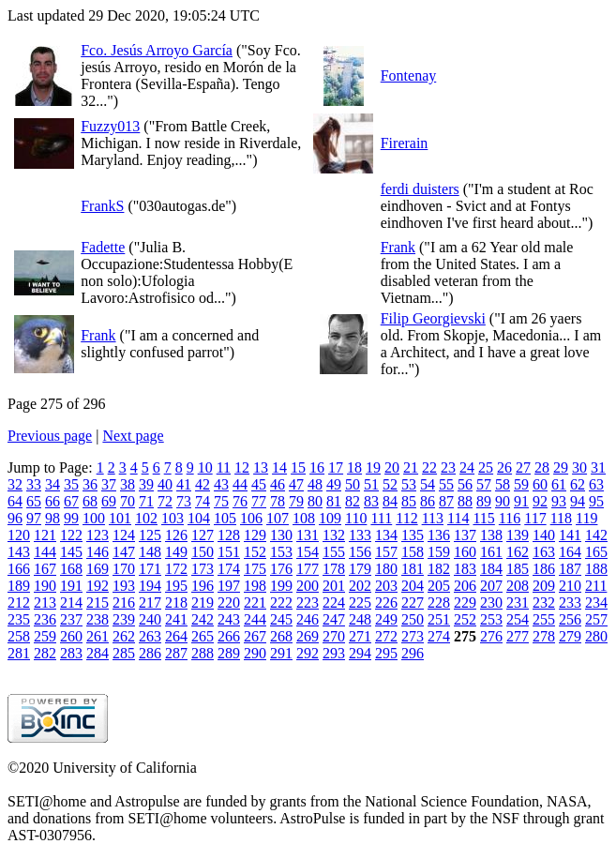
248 (360, 619)
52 (390, 484)
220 (229, 603)
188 (596, 569)
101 (120, 518)
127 (203, 535)
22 (429, 467)
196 (203, 586)
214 (71, 603)
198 (255, 586)
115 (483, 518)
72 (165, 501)
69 (109, 501)
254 (518, 619)
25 (486, 467)
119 (586, 518)
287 (176, 653)
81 (334, 501)
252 (465, 619)
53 (409, 484)
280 (596, 636)
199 (281, 586)
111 (381, 518)
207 (491, 586)
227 (413, 603)
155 (334, 552)
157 (386, 552)
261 (98, 636)
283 (71, 653)
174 (229, 569)
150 (203, 552)
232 (544, 603)
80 (315, 501)
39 (146, 484)
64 (15, 501)
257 (596, 619)
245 (281, 619)
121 (45, 535)
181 (413, 569)
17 (336, 467)
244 (255, 619)
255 (544, 619)
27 (523, 467)
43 (221, 484)
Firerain (405, 143)
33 (34, 484)
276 (491, 636)
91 (521, 501)
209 (544, 586)
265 (203, 636)
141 (570, 535)
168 (71, 569)
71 (146, 501)
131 (308, 535)
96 (15, 518)
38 (128, 484)
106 (251, 518)
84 (390, 501)
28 (542, 467)
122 (71, 535)
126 (176, 535)
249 (386, 619)
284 (98, 653)
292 (308, 653)
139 (518, 535)
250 (413, 619)
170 (124, 569)
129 (255, 535)
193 (124, 586)
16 (317, 467)
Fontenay (409, 75)
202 (360, 586)
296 (413, 653)
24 (467, 467)
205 (439, 586)
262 (124, 636)
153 (281, 552)
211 (596, 586)
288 (203, 653)
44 (240, 484)
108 (304, 518)
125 (150, 535)
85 (409, 501)
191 (71, 586)
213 (45, 603)
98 (53, 518)
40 (165, 484)
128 (229, 535)
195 (176, 586)
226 (386, 603)
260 (71, 636)
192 (98, 586)
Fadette (103, 247)
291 (281, 653)
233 (570, 603)
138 (491, 535)
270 (334, 636)
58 (503, 484)
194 (150, 586)
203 (386, 586)
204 (413, 586)
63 (596, 484)
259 (45, 636)
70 (128, 501)
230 (491, 603)
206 (465, 586)
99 (71, 518)
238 (98, 619)
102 (146, 518)
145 (71, 552)
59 (521, 484)
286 (150, 653)
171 (150, 569)
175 (255, 569)
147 (124, 552)
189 (19, 586)
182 (439, 569)
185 (518, 569)
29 (561, 467)
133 (360, 535)
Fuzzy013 (110, 126)
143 (19, 552)
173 (203, 569)
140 (544, 535)
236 (45, 619)
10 (205, 467)
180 (386, 569)
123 (98, 535)
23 (448, 467)
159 (439, 552)
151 (229, 552)
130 (281, 535)
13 (261, 467)
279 (570, 636)
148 (150, 552)
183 (465, 569)
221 (255, 603)
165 (596, 552)
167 (45, 569)
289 (229, 653)
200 (308, 586)
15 (298, 467)
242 (203, 619)
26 (504, 467)
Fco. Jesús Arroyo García (157, 50)
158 (413, 552)
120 (19, 535)
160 (465, 552)
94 (578, 501)
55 (446, 484)
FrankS (102, 206)
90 (503, 501)
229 (465, 603)
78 (278, 501)
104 (199, 518)
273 (413, 636)
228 (439, 603)
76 (240, 501)
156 (360, 552)
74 (203, 501)
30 (579, 467)
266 (229, 636)
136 (439, 535)
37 (109, 484)
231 (518, 603)
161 (491, 552)
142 (596, 535)
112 (406, 518)
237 (71, 619)
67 (71, 501)
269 (308, 636)
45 (259, 484)
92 (540, 501)
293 (334, 653)
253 (491, 619)
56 (465, 484)
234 (596, 603)
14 (279, 467)
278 (544, 636)
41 (184, 484)
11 (224, 467)
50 (353, 484)
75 (221, 501)
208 (518, 586)
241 (176, 619)
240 (150, 619)
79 (296, 501)
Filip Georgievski (433, 318)
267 (255, 636)
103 (173, 518)
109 (330, 518)
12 (242, 467)
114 (458, 518)
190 (45, 586)
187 (570, 569)
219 (203, 603)
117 (535, 518)
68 (90, 501)
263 (150, 636)
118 (561, 518)
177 (308, 569)
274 (439, 636)
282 (45, 653)
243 (229, 619)
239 (124, 619)
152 (255, 552)
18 (354, 467)
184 (491, 569)
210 (570, 586)
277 (518, 636)
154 (308, 552)
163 (544, 552)
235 (19, 619)
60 (540, 484)
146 (98, 552)
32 (15, 484)
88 (465, 501)
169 (98, 569)
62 (578, 484)
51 (371, 484)
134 (386, 535)
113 (433, 518)
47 (296, 484)
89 (484, 501)
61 (559, 484)
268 (281, 636)
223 (308, 603)
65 (34, 501)
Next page (133, 436)
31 (598, 467)
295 (386, 653)
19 (373, 467)
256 (570, 619)
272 (386, 636)
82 (353, 501)
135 (413, 535)
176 (281, 569)
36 (90, 484)
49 (334, 484)
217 (150, 603)
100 (94, 518)
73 (184, 501)
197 (229, 586)
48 (315, 484)
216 (124, 603)
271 (360, 636)
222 (281, 603)
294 (360, 653)
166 (19, 569)
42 (203, 484)
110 (356, 518)
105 (225, 518)
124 (124, 535)
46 (278, 484)
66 (53, 501)
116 (510, 518)
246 (308, 619)
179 (360, 569)
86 (428, 501)
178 (334, 569)
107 (278, 518)
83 (371, 501)
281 (19, 653)
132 (334, 535)
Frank (398, 247)
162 (518, 552)
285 (124, 653)
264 (176, 636)
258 (19, 636)
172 (176, 569)
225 (360, 603)
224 (334, 603)
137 (465, 535)
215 (98, 603)
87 (446, 501)
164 (570, 552)
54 (428, 484)
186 (544, 569)
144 (45, 552)
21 (411, 467)
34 (53, 484)
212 (19, 603)
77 (259, 501)
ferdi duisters (420, 189)
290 (255, 653)
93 (559, 501)
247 (334, 619)
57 (484, 484)
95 (596, 501)
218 (176, 603)
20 (392, 467)
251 (439, 619)
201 (334, 586)
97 (34, 518)
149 (176, 552)
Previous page (50, 436)
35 (71, 484)
